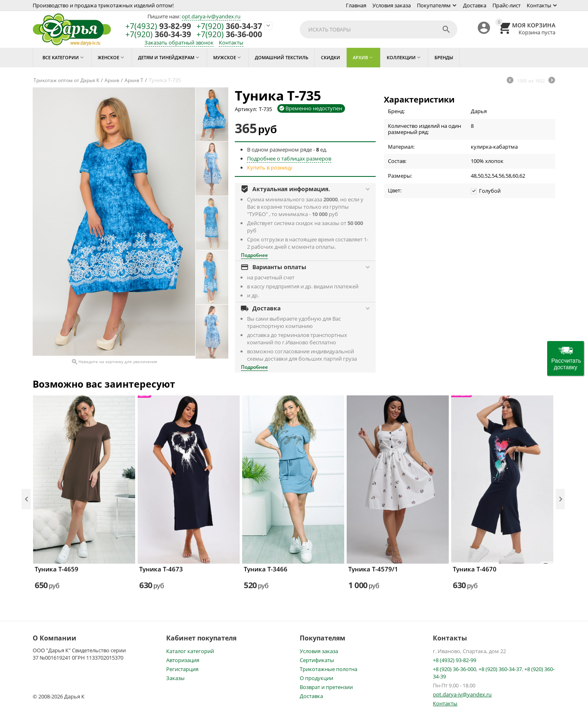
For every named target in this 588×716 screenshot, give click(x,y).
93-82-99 (158, 26)
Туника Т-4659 (57, 569)
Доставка (475, 5)
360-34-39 (158, 35)
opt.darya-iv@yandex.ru (211, 16)
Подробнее (254, 255)
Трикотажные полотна (329, 669)
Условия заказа (392, 5)
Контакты (539, 5)
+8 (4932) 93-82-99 (454, 660)
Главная (356, 5)
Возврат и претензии (326, 687)
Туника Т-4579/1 (373, 569)
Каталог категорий (190, 651)
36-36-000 (229, 35)
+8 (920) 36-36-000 (454, 669)
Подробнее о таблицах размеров (289, 158)
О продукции (316, 678)
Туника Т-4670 (475, 569)
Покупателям (434, 5)
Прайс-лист (507, 5)
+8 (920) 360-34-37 (500, 669)
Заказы (175, 678)
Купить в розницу (270, 167)
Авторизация (183, 660)
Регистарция (182, 669)
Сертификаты (317, 660)
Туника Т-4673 (161, 569)
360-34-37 (229, 26)
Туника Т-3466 (266, 569)
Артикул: (246, 109)
